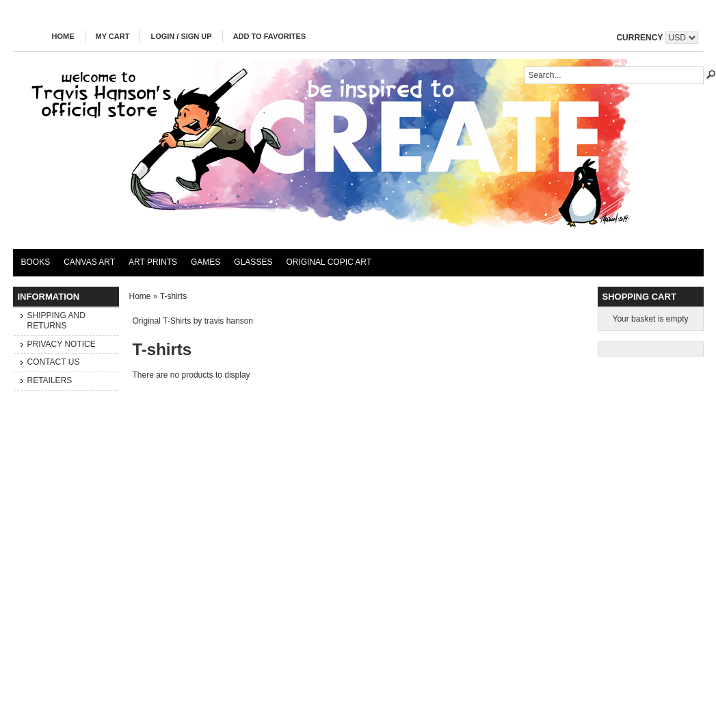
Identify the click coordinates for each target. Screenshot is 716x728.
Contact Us (54, 362)
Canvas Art (89, 262)
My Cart (113, 36)
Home (63, 36)
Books (36, 262)
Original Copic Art (329, 262)
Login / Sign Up (181, 36)
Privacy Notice (62, 344)
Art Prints (153, 262)
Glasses (253, 262)
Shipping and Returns (56, 321)
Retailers (50, 380)
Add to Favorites (270, 36)
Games (205, 262)
